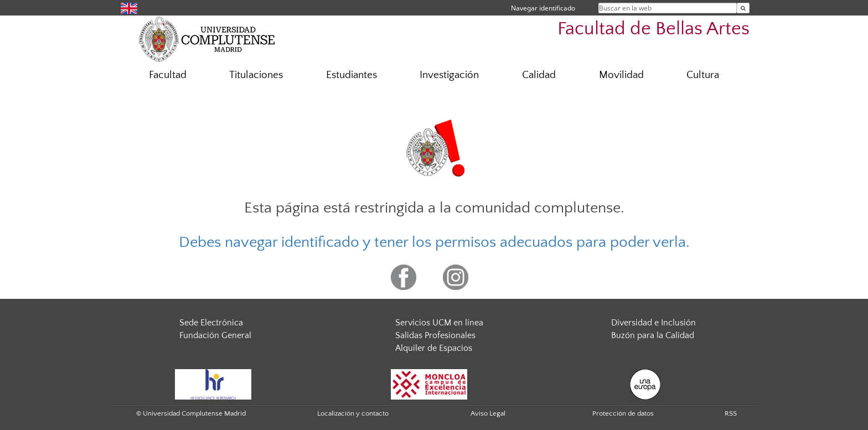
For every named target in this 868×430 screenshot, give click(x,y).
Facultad (168, 75)
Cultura (703, 75)
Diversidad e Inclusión (653, 323)
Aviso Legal (488, 413)
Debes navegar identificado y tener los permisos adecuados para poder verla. (434, 242)
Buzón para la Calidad (653, 335)
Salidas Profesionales (435, 335)
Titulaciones (256, 75)
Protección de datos (623, 413)
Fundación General (215, 335)
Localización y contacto (353, 413)
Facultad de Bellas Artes (653, 29)
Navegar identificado (543, 8)
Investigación (449, 75)
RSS (731, 413)
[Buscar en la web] (743, 8)
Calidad (539, 75)
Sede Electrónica (211, 323)
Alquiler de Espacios (434, 348)
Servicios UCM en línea (439, 323)
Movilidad (621, 75)
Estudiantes (352, 75)
